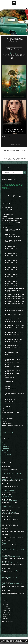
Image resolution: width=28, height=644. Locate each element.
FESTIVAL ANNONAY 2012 (11, 258)
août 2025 (5, 616)
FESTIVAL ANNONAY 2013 (11, 260)
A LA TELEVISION (9, 382)
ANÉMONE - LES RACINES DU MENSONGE (13, 479)
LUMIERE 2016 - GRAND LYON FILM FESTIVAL (13, 364)
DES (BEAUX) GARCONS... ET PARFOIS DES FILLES (14, 394)
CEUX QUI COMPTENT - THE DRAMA (11, 474)
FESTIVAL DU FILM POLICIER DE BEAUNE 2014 (14, 304)
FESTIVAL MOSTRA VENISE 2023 (12, 348)
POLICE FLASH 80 (7, 507)
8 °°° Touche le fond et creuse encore (12, 222)
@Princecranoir (6, 557)
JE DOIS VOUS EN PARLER (9, 380)
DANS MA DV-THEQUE (10, 391)
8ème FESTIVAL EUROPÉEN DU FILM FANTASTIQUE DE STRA (13, 237)
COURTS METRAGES (8, 226)
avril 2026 (5, 601)
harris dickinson (16, 159)
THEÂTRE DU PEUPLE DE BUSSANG (11, 412)
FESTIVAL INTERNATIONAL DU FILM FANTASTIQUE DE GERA (13, 342)
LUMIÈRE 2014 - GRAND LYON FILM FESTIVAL (13, 374)
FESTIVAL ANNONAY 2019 (11, 274)
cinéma (11, 156)
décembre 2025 (6, 609)
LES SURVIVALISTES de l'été (14, 57)
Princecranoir (5, 583)
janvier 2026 (6, 607)
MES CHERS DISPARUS (10, 402)
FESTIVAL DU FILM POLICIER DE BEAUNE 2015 (14, 308)
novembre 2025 (6, 611)
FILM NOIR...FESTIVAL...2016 (11, 357)
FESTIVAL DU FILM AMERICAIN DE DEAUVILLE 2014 (12, 291)
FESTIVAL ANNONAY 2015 (11, 265)
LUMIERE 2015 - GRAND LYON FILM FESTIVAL (13, 360)
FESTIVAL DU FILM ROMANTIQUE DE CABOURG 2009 (13, 322)
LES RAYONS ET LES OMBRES (10, 501)
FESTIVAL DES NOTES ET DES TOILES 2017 (15, 288)
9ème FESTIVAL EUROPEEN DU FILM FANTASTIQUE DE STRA (13, 241)
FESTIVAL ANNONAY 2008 (11, 249)
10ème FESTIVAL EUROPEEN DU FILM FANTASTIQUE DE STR (13, 230)
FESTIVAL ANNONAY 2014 (11, 263)
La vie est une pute (8, 409)
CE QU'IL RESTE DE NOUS (9, 518)
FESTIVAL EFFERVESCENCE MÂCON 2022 (14, 339)
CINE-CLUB (7, 386)
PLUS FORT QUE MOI (7, 468)
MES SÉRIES (6, 411)
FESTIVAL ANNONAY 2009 (11, 251)
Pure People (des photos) (8, 424)
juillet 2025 (5, 618)
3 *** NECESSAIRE (8, 213)
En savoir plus (17, 643)
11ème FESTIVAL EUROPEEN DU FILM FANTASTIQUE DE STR (13, 234)
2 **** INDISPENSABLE (14, 150)
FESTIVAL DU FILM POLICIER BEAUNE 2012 (14, 294)
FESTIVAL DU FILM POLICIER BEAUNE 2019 (14, 301)
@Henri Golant (5, 570)
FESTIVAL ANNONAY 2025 (11, 286)
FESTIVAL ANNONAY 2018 (11, 272)
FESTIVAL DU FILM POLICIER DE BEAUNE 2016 (14, 311)
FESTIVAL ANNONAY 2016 (11, 267)
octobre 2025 (6, 613)
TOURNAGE (8, 406)
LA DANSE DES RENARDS (9, 491)
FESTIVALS (6, 228)
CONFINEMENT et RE (8, 224)
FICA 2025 (7, 355)
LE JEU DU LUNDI (9, 397)
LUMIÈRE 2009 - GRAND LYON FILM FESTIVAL (13, 367)
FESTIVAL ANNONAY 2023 (11, 281)
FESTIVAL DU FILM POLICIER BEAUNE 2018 (14, 299)
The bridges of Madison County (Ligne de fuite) (13, 426)
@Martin (4, 536)
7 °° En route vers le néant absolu (11, 220)
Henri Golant (5, 451)
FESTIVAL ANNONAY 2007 (11, 246)
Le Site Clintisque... (6, 422)
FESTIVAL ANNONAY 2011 (11, 256)
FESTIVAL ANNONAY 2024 (11, 284)
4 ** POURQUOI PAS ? (8, 215)
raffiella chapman (18, 156)
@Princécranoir (6, 542)
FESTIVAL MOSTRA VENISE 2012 (12, 345)
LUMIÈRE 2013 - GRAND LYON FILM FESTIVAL (13, 371)
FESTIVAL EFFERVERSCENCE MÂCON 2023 (14, 328)
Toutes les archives (7, 621)
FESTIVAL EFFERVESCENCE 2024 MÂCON (14, 332)
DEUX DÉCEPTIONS (7, 496)
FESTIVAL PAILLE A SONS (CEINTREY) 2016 (14, 350)
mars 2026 (5, 603)
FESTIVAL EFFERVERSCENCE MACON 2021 (14, 325)
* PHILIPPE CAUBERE (8, 207)
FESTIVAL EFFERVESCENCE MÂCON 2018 (14, 337)
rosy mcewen (8, 157)
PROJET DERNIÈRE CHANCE (9, 512)
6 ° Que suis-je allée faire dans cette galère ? (13, 218)
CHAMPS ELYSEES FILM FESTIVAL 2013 (14, 244)
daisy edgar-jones (15, 158)
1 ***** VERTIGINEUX (8, 209)
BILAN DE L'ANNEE (9, 384)
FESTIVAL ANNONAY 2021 (11, 279)
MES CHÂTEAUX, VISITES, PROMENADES (14, 404)
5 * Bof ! (5, 217)
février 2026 (6, 605)
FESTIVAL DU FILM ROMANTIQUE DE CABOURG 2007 (13, 319)
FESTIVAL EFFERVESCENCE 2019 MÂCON (14, 330)
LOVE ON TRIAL (6, 485)
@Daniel (4, 530)
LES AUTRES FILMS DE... (10, 399)
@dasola (4, 563)
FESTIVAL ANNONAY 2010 (11, 253)
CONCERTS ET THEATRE (10, 389)
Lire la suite (16, 144)
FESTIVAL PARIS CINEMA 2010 (12, 352)
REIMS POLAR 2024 (9, 377)
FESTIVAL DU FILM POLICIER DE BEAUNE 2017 (14, 315)
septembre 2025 (7, 615)
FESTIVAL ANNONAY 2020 (11, 277)
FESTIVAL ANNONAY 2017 (11, 270)
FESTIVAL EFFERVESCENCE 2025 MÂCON (14, 335)
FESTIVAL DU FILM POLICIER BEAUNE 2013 (14, 296)
